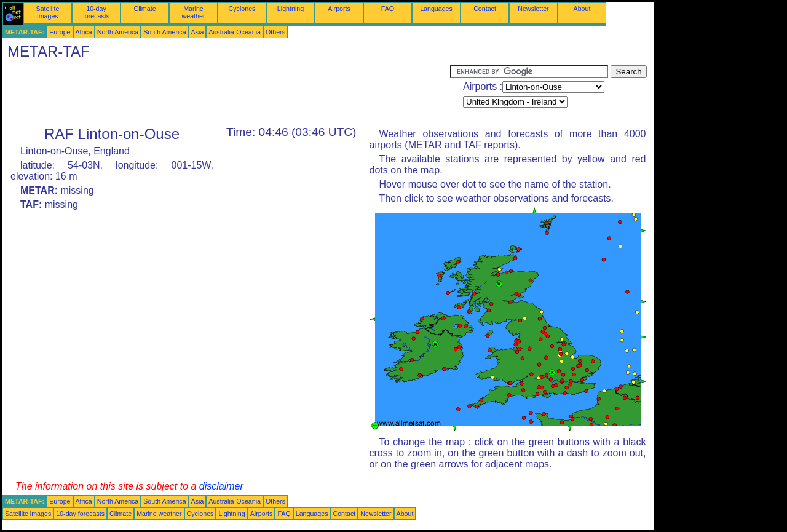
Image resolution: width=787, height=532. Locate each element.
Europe (60, 32)
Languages (436, 9)
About (582, 9)
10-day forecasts (96, 12)
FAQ (388, 9)
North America (118, 32)
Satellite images (48, 12)
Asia (198, 32)
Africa (84, 32)
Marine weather (194, 12)
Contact (485, 9)
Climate (144, 9)
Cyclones (242, 9)
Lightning (291, 9)
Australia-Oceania (235, 32)
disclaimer (221, 486)
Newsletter (533, 9)
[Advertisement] (226, 93)
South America (164, 32)
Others (275, 32)
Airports (339, 9)
